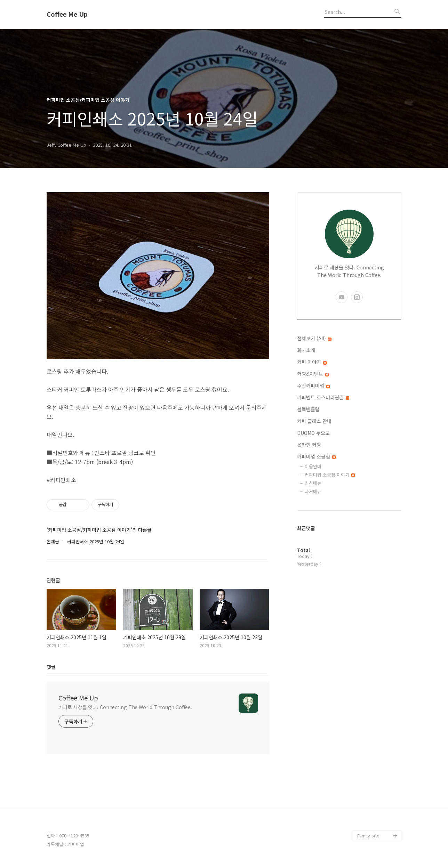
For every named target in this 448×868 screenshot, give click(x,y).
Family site (368, 835)
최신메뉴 (313, 483)
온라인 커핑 (309, 445)
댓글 (51, 667)
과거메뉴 (313, 491)
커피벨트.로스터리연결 (323, 397)
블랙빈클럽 (308, 409)
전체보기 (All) (314, 338)
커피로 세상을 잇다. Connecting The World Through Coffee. (125, 707)
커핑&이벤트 (313, 374)
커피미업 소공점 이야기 (330, 475)
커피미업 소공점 (316, 456)
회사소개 (306, 350)
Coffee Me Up (67, 14)
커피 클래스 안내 (314, 421)
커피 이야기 (312, 362)
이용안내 (313, 466)
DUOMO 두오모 (313, 433)
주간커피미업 (313, 386)
